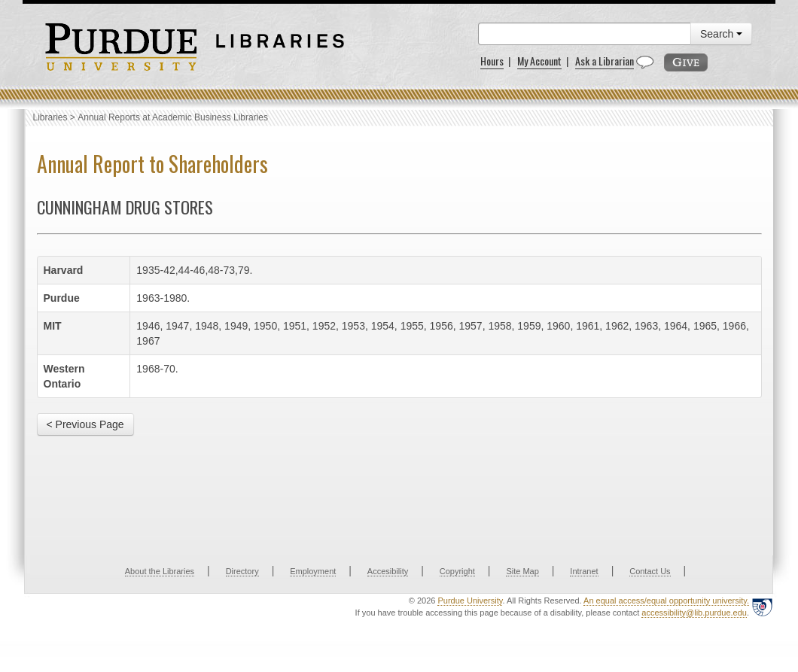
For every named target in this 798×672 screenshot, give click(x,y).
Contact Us (650, 571)
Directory (242, 571)
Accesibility (388, 571)
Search (721, 34)
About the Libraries (160, 571)
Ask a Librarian (605, 61)
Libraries (50, 117)
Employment (313, 571)
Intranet (584, 571)
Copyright (457, 571)
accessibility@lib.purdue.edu (694, 613)
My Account (539, 61)
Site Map (522, 571)
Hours (492, 61)
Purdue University (470, 601)
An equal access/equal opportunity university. (666, 601)
